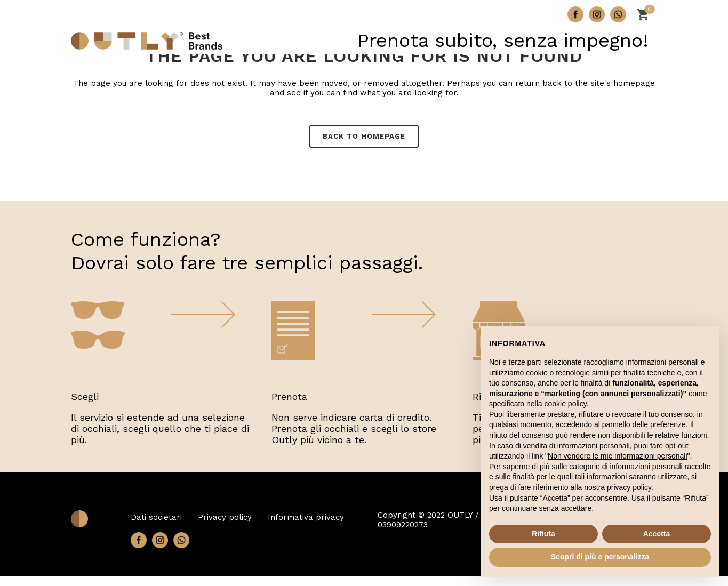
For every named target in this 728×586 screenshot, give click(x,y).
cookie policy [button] (566, 404)
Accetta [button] (657, 534)
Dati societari (156, 517)
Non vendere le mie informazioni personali (617, 456)
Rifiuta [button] (543, 534)
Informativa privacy (306, 517)
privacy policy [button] (629, 487)
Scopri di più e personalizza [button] (600, 557)
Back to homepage (364, 136)
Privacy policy (225, 517)
